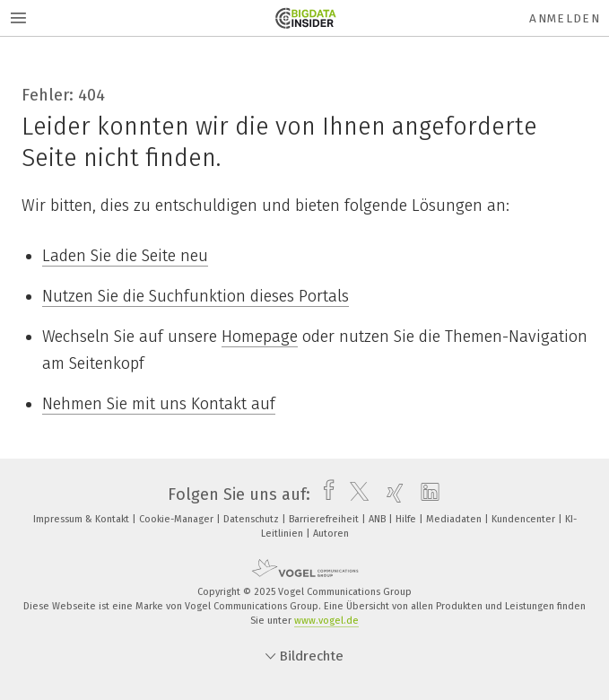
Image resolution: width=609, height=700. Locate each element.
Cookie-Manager (178, 519)
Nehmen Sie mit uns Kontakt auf (159, 404)
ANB (378, 519)
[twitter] (355, 494)
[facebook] (324, 494)
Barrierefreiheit (325, 519)
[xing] (391, 494)
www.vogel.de (326, 621)
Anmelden (565, 18)
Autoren (331, 534)
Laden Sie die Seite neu (125, 256)
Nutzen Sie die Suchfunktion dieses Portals (196, 296)
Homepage (260, 337)
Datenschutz (252, 519)
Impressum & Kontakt (83, 519)
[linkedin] (426, 494)
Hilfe (407, 519)
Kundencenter (525, 519)
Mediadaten (455, 519)
